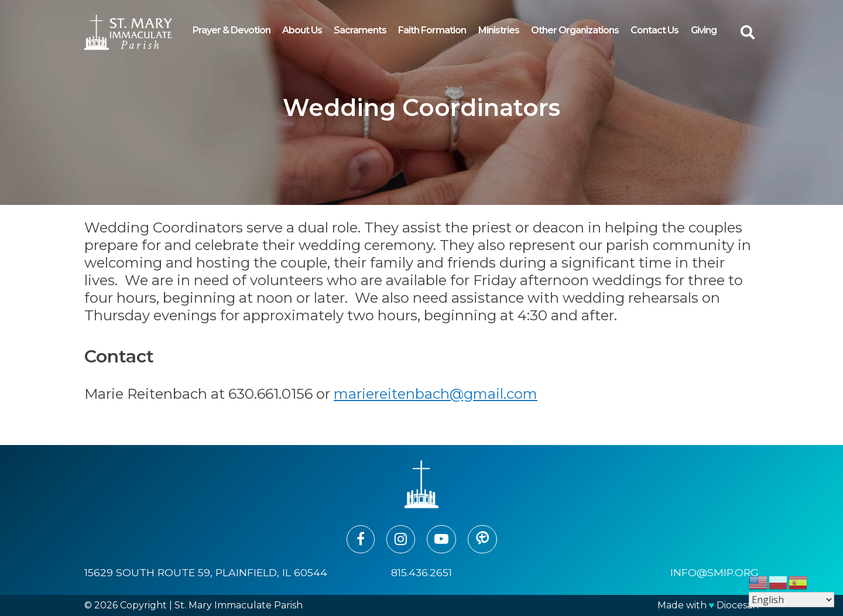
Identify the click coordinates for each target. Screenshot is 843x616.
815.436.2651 (421, 572)
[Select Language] (791, 600)
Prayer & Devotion (232, 30)
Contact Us (654, 30)
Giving (704, 30)
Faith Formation (432, 30)
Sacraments (360, 30)
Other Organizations (575, 30)
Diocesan (738, 605)
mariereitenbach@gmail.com (436, 394)
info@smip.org (715, 572)
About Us (302, 30)
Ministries (499, 30)
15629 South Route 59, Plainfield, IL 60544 (206, 572)
